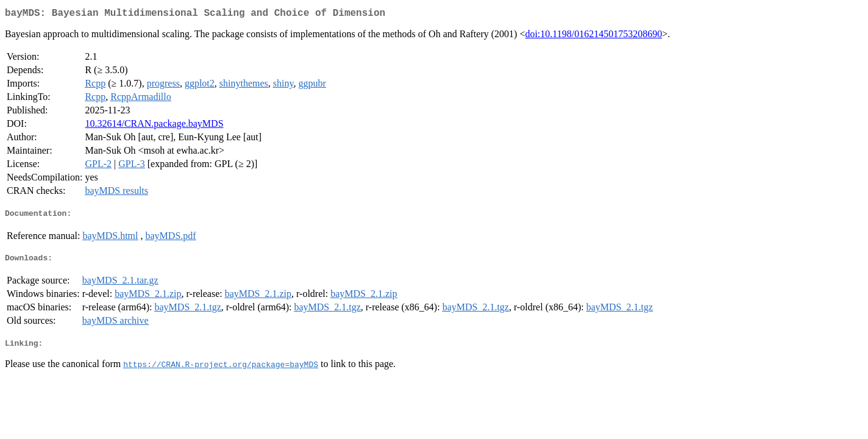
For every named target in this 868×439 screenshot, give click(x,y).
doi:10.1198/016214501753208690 (593, 36)
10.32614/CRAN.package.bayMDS (154, 126)
